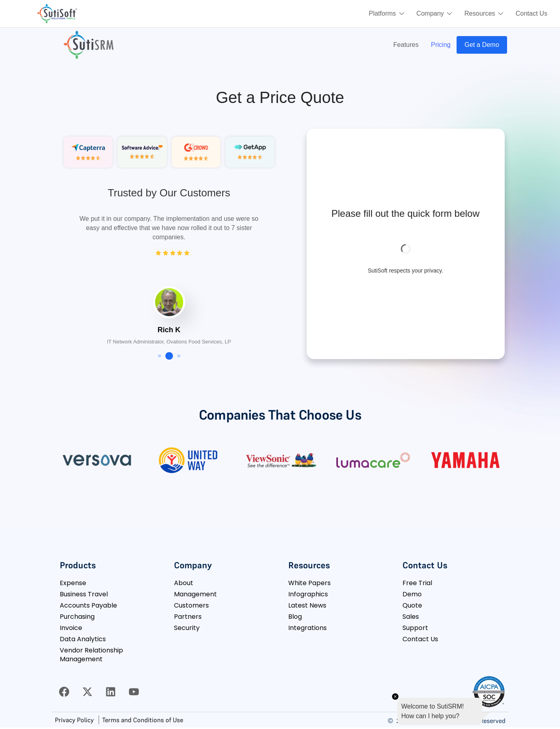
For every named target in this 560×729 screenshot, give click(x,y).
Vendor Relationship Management (91, 655)
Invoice (71, 628)
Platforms (385, 14)
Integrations (307, 628)
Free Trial (417, 583)
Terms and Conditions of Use (143, 720)
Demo (412, 594)
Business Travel (84, 594)
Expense (73, 583)
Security (187, 628)
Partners (188, 617)
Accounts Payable (88, 605)
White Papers (309, 583)
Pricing (440, 45)
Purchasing (77, 617)
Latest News (307, 605)
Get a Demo (481, 45)
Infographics (308, 594)
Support (415, 628)
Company (433, 14)
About (184, 583)
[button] (160, 356)
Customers (191, 605)
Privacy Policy (74, 720)
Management (195, 594)
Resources (483, 14)
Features (405, 45)
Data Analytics (83, 639)
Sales (411, 617)
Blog (295, 617)
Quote (412, 605)
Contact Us (531, 13)
